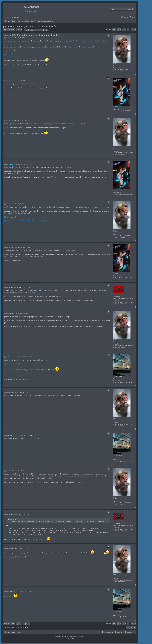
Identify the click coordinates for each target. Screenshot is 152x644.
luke (114, 64)
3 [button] (123, 29)
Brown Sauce (117, 377)
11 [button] (132, 29)
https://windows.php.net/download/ (17, 55)
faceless (116, 107)
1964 (119, 301)
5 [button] (128, 29)
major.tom (117, 296)
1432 (119, 381)
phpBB (63, 637)
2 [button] (120, 29)
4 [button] (125, 29)
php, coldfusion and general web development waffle (30, 26)
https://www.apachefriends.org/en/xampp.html (21, 364)
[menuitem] (16, 17)
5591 (119, 68)
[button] (114, 29)
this (35, 292)
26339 (119, 109)
